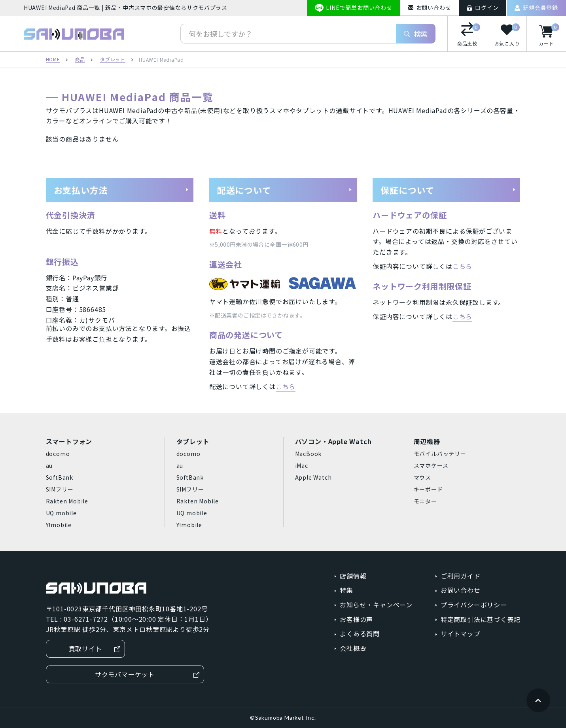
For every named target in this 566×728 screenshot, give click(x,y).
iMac (302, 465)
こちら (286, 386)
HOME (53, 60)
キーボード (428, 489)
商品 (80, 60)
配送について (285, 190)
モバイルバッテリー (440, 454)
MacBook (309, 454)
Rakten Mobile (67, 501)
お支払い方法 (121, 190)
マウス (422, 477)
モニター (425, 501)
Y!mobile (59, 525)
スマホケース (431, 465)
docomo (58, 454)
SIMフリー (60, 489)
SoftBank (60, 477)
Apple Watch (313, 477)
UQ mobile (61, 513)
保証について (448, 190)
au (49, 465)
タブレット (113, 60)
